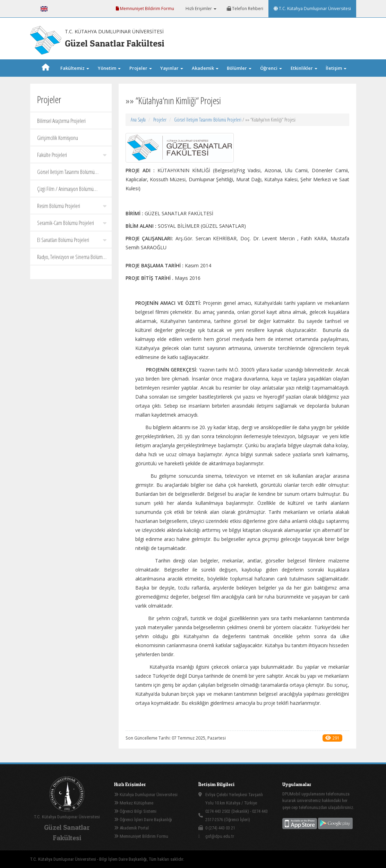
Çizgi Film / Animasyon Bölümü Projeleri (72, 191)
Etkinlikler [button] (304, 68)
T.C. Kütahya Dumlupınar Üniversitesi (312, 9)
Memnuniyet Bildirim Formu (145, 9)
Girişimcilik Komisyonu (58, 138)
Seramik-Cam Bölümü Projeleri (72, 223)
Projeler (160, 120)
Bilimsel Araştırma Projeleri (61, 121)
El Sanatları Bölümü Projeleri (72, 240)
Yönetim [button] (109, 68)
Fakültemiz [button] (75, 68)
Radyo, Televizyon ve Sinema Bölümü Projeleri (71, 259)
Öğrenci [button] (271, 68)
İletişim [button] (336, 68)
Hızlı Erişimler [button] (200, 9)
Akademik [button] (205, 68)
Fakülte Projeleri (72, 155)
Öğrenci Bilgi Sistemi (135, 811)
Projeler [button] (141, 68)
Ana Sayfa (138, 120)
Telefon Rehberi (245, 9)
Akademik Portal (131, 828)
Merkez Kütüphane (134, 803)
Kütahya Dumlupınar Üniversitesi (146, 795)
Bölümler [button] (239, 68)
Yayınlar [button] (172, 68)
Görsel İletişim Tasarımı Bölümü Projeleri (66, 174)
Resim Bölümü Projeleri (72, 206)
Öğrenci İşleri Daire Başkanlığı (143, 820)
